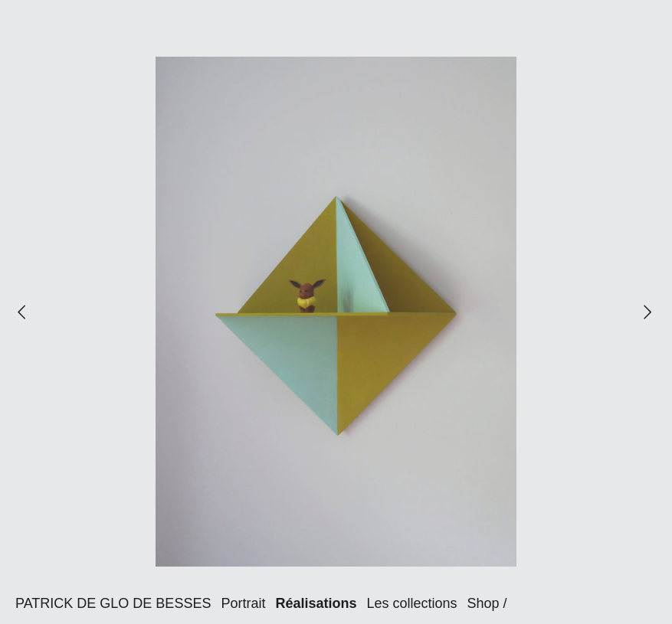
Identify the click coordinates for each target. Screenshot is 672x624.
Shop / (487, 603)
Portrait (243, 603)
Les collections (411, 603)
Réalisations (316, 603)
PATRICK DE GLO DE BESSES (113, 603)
